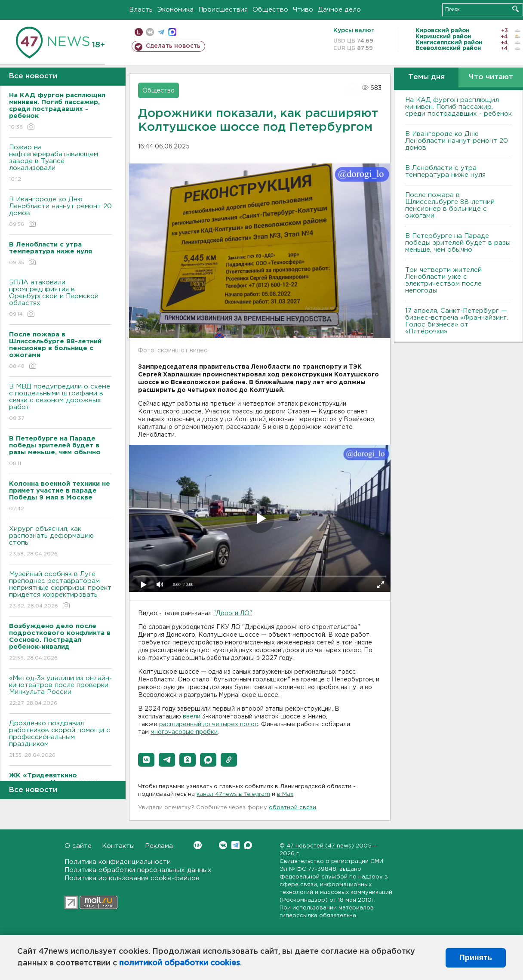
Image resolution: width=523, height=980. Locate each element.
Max (248, 845)
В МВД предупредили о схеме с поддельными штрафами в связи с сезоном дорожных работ (60, 403)
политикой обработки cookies (180, 963)
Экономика (175, 10)
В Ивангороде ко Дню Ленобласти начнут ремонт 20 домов (60, 212)
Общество (270, 10)
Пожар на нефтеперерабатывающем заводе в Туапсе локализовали (60, 164)
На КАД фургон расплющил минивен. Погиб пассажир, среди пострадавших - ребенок (458, 107)
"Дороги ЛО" (233, 613)
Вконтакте (198, 845)
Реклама (159, 846)
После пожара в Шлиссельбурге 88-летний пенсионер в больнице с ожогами (450, 205)
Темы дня (426, 77)
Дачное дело (339, 10)
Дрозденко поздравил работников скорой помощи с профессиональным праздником (60, 740)
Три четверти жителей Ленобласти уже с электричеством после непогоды (443, 280)
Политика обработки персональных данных (138, 870)
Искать (515, 9)
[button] (146, 760)
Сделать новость (173, 46)
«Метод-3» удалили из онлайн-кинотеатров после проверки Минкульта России (60, 691)
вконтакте (150, 32)
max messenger (172, 32)
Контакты (118, 846)
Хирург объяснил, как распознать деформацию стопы (60, 542)
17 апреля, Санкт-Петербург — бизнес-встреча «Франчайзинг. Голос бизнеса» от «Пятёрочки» (457, 321)
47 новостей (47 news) (320, 846)
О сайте (78, 846)
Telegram (235, 845)
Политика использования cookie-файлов (132, 878)
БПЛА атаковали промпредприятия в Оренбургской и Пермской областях (60, 299)
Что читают (491, 77)
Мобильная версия (139, 32)
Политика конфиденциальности (118, 862)
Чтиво (303, 10)
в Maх (285, 794)
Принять (476, 958)
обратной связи (292, 808)
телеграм (161, 32)
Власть (141, 10)
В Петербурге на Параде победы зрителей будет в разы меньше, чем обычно (458, 243)
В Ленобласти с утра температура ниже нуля (445, 171)
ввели (192, 717)
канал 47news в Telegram (233, 794)
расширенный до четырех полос (209, 724)
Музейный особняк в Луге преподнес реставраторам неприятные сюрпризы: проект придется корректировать (60, 590)
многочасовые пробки (184, 732)
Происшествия (223, 10)
